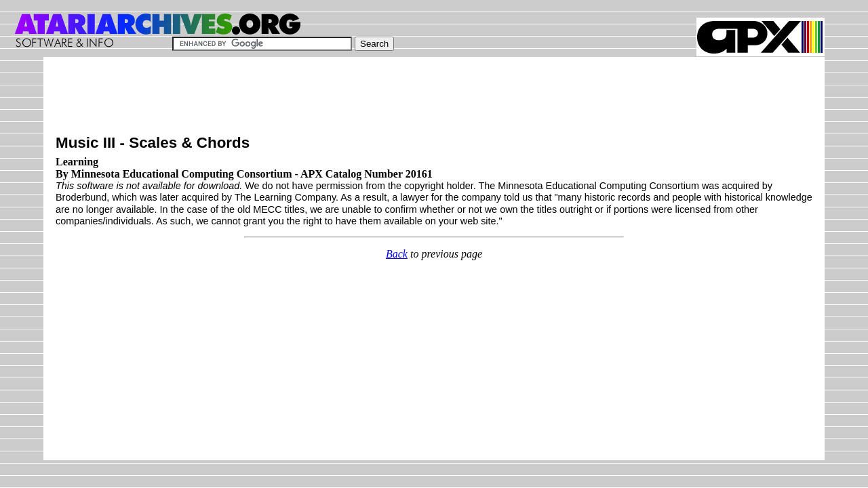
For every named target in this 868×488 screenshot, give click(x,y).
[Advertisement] (302, 100)
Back (397, 254)
